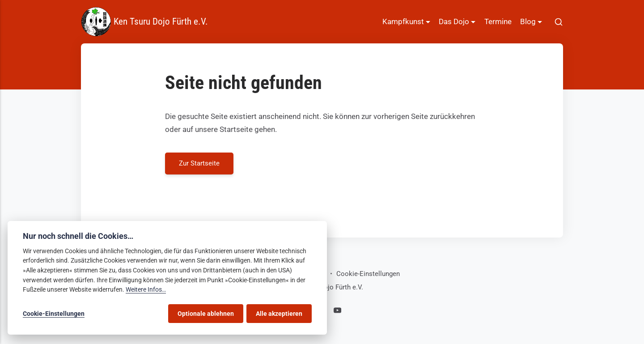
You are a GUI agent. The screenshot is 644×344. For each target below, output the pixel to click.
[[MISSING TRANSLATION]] (559, 22)
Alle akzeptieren (279, 314)
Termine (498, 21)
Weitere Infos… (146, 290)
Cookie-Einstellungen (368, 274)
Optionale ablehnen (206, 314)
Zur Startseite (199, 163)
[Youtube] (337, 312)
